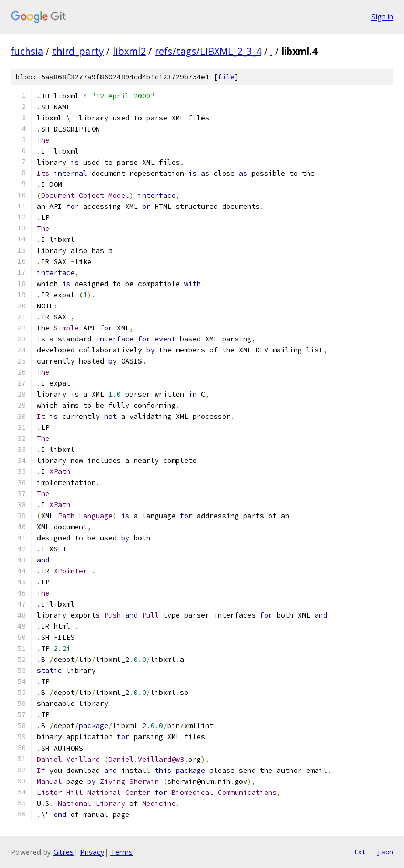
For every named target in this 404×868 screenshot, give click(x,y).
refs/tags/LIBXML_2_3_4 (208, 51)
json (385, 852)
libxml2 (129, 51)
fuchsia (27, 51)
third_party (78, 51)
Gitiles (63, 852)
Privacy (92, 852)
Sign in (382, 17)
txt (360, 852)
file (226, 77)
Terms (122, 852)
